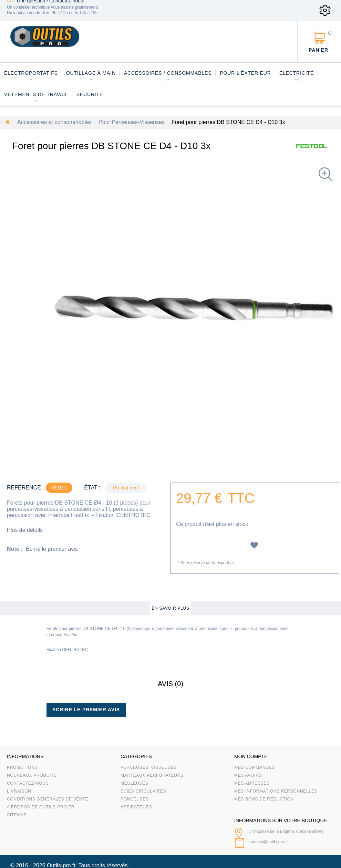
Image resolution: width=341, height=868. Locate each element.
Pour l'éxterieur (245, 73)
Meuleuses (135, 783)
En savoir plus (170, 608)
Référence (24, 488)
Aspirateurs (136, 807)
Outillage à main (91, 73)
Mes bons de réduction (264, 799)
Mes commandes (255, 767)
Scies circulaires (143, 791)
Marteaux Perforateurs (152, 775)
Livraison (19, 791)
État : (92, 488)
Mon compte (251, 756)
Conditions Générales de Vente (48, 799)
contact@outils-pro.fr (269, 842)
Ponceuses (135, 799)
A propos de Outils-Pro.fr (41, 807)
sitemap (17, 815)
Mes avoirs (248, 775)
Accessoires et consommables (54, 122)
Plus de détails (25, 530)
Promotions (22, 767)
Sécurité (90, 94)
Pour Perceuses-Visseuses (132, 122)
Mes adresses (252, 783)
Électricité (297, 73)
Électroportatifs (31, 73)
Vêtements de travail (36, 94)
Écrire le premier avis (52, 549)
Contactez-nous (28, 783)
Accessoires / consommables (168, 73)
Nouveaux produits (32, 775)
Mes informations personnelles (276, 791)
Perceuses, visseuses (149, 767)
